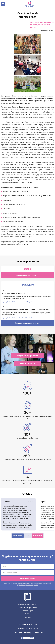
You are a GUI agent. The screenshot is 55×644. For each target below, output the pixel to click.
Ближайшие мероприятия (28, 605)
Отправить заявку (27, 578)
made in (27, 638)
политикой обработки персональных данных (34, 584)
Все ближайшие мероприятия (27, 275)
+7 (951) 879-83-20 (28, 625)
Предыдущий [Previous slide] (18, 536)
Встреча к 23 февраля (27, 356)
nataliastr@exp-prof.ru (28, 629)
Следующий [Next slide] (38, 536)
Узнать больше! (27, 363)
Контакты (27, 617)
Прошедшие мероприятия (27, 608)
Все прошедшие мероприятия (27, 323)
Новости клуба (27, 611)
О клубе (27, 614)
